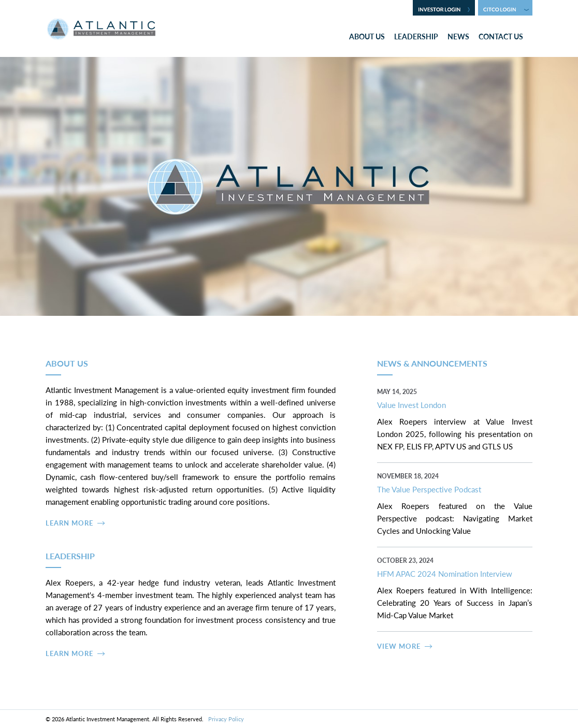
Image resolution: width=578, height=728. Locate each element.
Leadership (416, 36)
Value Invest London (411, 405)
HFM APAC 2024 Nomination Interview (445, 573)
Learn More (69, 523)
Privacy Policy (226, 719)
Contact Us (501, 36)
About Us (367, 36)
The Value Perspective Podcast (429, 489)
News (458, 36)
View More (399, 646)
